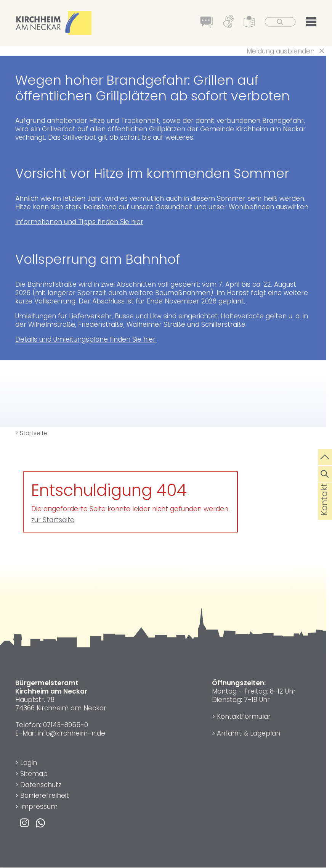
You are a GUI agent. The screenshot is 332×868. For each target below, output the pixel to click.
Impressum (39, 807)
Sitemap (34, 774)
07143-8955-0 (66, 725)
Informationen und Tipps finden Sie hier (79, 222)
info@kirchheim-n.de (71, 733)
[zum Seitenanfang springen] (325, 456)
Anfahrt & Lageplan (249, 733)
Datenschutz (41, 785)
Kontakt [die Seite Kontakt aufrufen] (324, 512)
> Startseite (31, 433)
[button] (311, 23)
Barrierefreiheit (45, 795)
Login (29, 763)
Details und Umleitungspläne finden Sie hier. (86, 339)
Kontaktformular (244, 716)
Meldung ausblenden (281, 51)
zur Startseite (53, 520)
